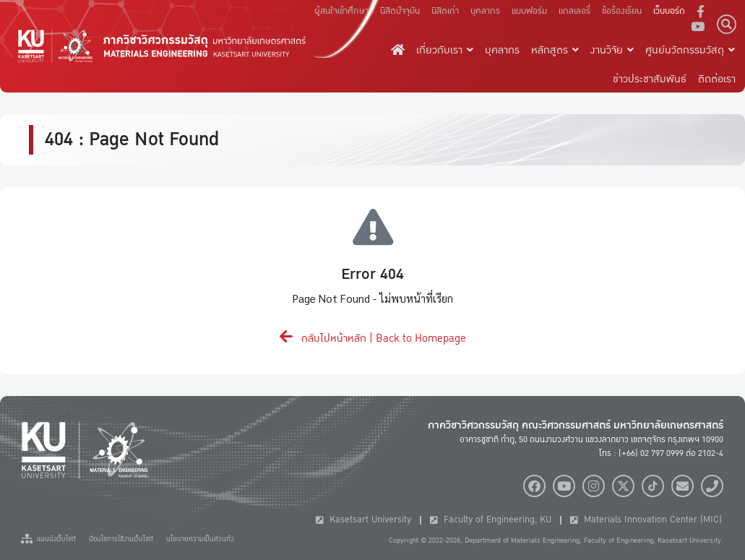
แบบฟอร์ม (529, 11)
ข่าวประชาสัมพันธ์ (650, 79)
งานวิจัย (612, 50)
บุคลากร (485, 11)
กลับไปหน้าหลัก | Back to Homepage (373, 338)
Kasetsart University (363, 520)
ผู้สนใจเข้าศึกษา (341, 11)
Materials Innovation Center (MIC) (646, 520)
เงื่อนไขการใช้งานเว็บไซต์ (121, 539)
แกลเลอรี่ (574, 11)
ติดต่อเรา (717, 79)
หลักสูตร (555, 50)
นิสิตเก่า (445, 11)
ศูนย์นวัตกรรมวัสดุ (690, 50)
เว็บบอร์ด (669, 11)
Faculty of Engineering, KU (491, 520)
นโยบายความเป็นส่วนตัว (200, 539)
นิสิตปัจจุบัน (400, 11)
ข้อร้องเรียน (622, 11)
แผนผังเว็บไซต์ (48, 539)
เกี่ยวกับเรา (445, 50)
